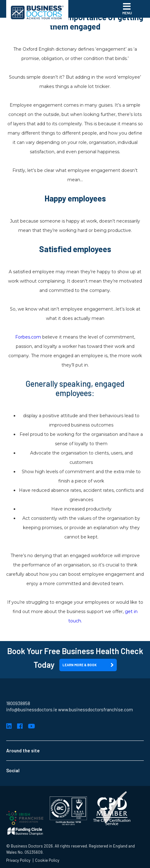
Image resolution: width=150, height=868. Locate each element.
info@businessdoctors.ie (32, 709)
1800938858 (18, 703)
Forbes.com (28, 337)
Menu (127, 8)
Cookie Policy (47, 860)
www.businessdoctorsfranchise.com (95, 709)
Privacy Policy (18, 860)
